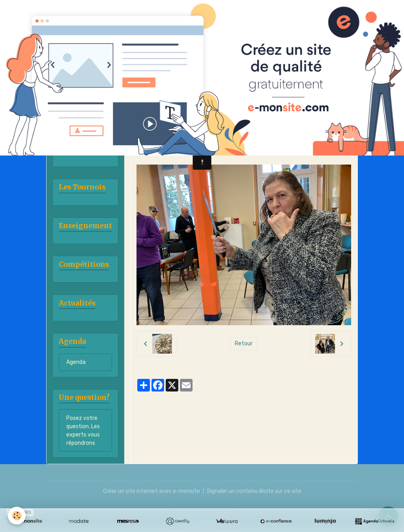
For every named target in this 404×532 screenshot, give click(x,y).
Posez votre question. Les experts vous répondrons (83, 431)
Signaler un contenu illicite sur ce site (254, 491)
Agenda (76, 362)
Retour (244, 344)
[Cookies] (17, 516)
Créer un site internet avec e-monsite (151, 491)
